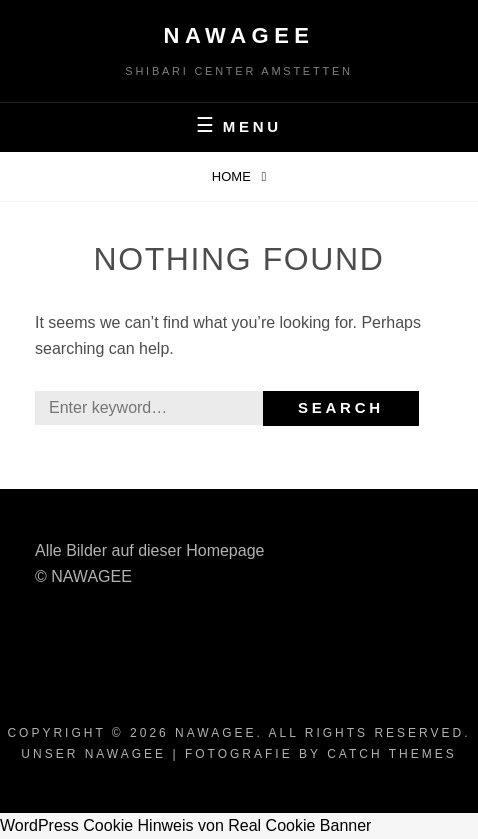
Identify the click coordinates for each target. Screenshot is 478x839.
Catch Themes (392, 754)
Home (233, 176)
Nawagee (239, 35)
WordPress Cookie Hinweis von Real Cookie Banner (185, 825)
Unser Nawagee (93, 754)
